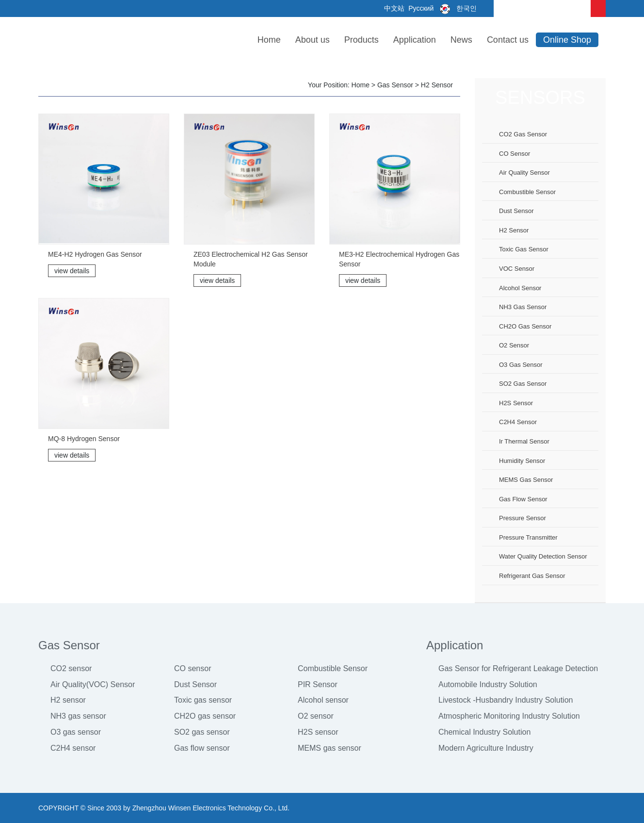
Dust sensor (516, 211)
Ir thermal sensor (524, 441)
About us (313, 40)
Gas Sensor (395, 85)
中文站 (394, 8)
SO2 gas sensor (523, 384)
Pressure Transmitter (528, 537)
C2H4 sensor (518, 422)
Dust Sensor (195, 684)
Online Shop (567, 40)
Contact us (508, 40)
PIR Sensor (318, 684)
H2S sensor (516, 403)
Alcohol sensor (520, 288)
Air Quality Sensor (524, 173)
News (461, 40)
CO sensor (515, 154)
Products (362, 40)
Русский (420, 8)
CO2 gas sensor (523, 134)
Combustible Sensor (333, 668)
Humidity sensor (522, 461)
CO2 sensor (71, 668)
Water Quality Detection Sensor (543, 556)
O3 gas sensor (521, 365)
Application (415, 40)
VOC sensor (517, 269)
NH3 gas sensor (523, 307)
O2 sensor (514, 345)
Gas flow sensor (523, 499)
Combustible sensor (527, 192)
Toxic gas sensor (524, 249)
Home (269, 40)
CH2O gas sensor (525, 326)
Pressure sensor (523, 518)
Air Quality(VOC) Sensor (93, 684)
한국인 (456, 8)
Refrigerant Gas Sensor (532, 576)
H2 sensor (437, 85)
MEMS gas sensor (526, 480)
